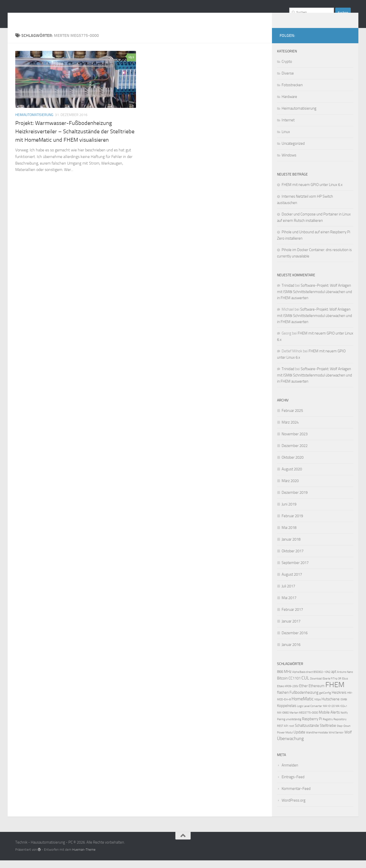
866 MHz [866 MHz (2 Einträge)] (284, 679)
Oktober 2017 (293, 559)
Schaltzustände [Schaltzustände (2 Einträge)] (307, 733)
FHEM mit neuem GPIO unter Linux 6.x (312, 192)
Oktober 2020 (293, 465)
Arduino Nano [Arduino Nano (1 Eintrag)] (345, 680)
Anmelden (290, 773)
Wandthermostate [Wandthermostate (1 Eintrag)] (317, 740)
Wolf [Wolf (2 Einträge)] (348, 740)
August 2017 (292, 582)
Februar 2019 (292, 524)
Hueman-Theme (84, 857)
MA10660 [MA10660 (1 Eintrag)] (283, 720)
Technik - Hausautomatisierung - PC (95, 18)
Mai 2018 (289, 535)
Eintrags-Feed (293, 785)
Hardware (289, 104)
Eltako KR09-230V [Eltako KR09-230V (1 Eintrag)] (288, 694)
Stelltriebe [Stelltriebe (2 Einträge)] (328, 733)
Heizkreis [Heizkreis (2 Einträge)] (339, 700)
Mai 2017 (289, 605)
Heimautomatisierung (34, 122)
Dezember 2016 (295, 641)
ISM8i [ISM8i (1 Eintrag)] (344, 707)
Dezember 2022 (295, 453)
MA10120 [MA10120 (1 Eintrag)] (329, 714)
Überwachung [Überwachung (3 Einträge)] (290, 746)
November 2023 (295, 442)
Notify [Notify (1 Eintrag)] (344, 720)
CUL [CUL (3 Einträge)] (305, 686)
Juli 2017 (288, 594)
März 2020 (290, 488)
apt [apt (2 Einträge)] (334, 679)
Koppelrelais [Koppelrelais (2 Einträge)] (287, 713)
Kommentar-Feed (296, 796)
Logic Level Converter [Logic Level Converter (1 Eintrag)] (310, 714)
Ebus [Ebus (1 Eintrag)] (345, 686)
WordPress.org (294, 808)
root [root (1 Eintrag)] (292, 734)
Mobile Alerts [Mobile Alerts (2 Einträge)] (329, 720)
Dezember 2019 (295, 500)
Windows (289, 163)
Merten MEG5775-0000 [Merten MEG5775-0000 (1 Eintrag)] (304, 720)
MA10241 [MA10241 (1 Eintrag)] (341, 714)
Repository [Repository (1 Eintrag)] (340, 727)
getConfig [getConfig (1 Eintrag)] (325, 700)
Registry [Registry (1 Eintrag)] (328, 727)
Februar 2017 (292, 617)
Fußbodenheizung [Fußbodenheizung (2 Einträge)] (304, 700)
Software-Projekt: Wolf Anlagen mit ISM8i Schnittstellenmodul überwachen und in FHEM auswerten (315, 299)
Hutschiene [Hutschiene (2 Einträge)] (331, 707)
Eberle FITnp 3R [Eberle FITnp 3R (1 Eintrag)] (332, 686)
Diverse (288, 81)
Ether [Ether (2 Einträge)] (303, 693)
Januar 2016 (291, 652)
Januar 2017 (291, 629)
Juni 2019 (289, 512)
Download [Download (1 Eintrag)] (316, 686)
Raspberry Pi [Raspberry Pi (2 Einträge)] (312, 727)
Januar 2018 (291, 547)
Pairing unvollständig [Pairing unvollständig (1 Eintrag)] (289, 727)
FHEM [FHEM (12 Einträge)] (335, 692)
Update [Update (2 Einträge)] (299, 740)
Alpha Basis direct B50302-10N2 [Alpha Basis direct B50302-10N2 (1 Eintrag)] (311, 680)
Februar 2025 (292, 418)
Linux (286, 139)
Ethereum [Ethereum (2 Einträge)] (317, 693)
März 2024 (290, 430)
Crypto (287, 69)
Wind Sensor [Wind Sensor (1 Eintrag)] (336, 740)
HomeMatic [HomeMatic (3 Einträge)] (303, 707)
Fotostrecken (292, 93)
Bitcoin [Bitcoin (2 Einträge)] (282, 686)
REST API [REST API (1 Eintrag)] (283, 734)
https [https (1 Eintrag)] (318, 707)
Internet (288, 128)
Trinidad (288, 293)
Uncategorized (293, 151)
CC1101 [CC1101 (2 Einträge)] (295, 686)
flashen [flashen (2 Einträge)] (283, 700)
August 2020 (292, 477)
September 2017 (295, 570)
